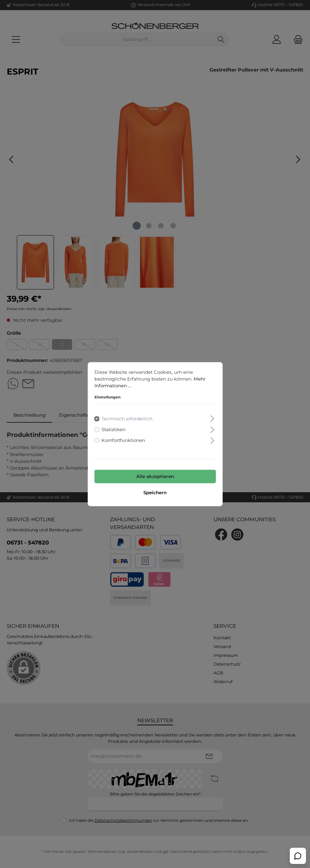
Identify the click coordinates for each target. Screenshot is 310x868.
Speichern (155, 493)
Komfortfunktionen (123, 441)
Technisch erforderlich (127, 419)
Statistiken (114, 429)
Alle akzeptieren (155, 477)
